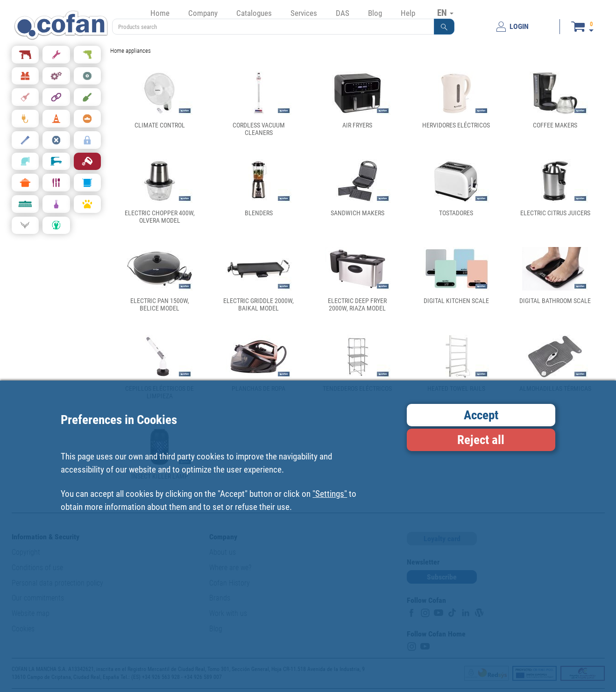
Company (203, 13)
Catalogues (254, 13)
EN (445, 13)
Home (160, 13)
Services (304, 13)
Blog (375, 13)
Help (408, 13)
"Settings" (330, 494)
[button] (444, 27)
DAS (343, 13)
